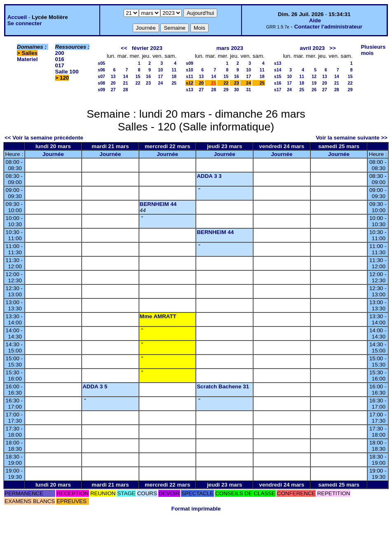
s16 (278, 83)
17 (160, 76)
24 (160, 83)
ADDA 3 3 (209, 176)
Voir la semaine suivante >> (352, 138)
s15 (278, 76)
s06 (101, 70)
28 (126, 90)
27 (113, 90)
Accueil (17, 17)
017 (60, 65)
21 (126, 83)
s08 (101, 83)
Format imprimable (196, 509)
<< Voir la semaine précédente (44, 138)
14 (126, 76)
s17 (278, 90)
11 (174, 70)
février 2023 (147, 48)
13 (113, 76)
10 (160, 70)
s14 (278, 70)
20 (113, 83)
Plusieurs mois (373, 50)
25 (174, 83)
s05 (101, 63)
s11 (190, 76)
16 (148, 76)
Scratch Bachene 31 (223, 386)
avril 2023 (312, 48)
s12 (190, 83)
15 (138, 76)
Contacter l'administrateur (328, 27)
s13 (190, 90)
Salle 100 (67, 72)
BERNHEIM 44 (158, 204)
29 (226, 90)
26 (314, 90)
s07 (101, 76)
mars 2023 (230, 48)
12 (314, 76)
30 (237, 90)
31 (249, 90)
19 (314, 83)
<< (124, 48)
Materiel (27, 59)
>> (333, 48)
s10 (190, 70)
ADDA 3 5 (95, 386)
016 (60, 59)
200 (60, 53)
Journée (53, 154)
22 (138, 83)
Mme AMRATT (158, 316)
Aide (315, 20)
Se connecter (25, 23)
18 (174, 76)
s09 (101, 90)
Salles (30, 53)
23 (148, 83)
